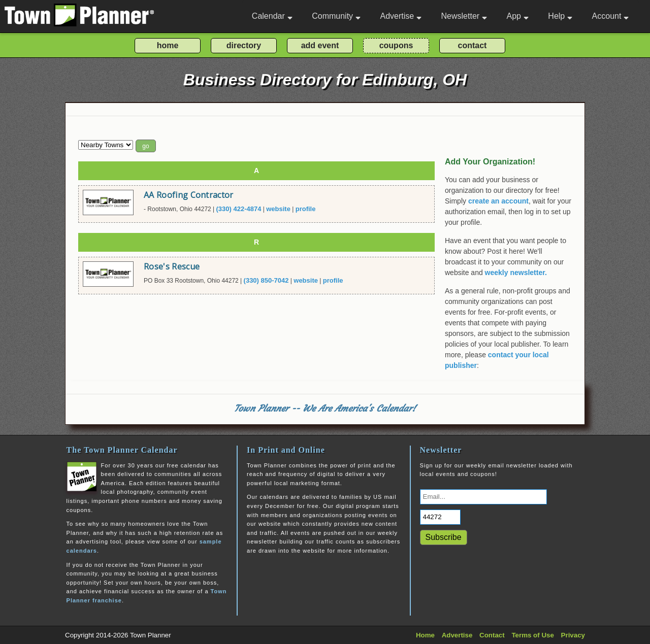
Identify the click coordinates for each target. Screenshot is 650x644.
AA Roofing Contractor (189, 195)
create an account (498, 201)
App (517, 16)
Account (611, 16)
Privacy (573, 635)
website (278, 209)
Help (560, 16)
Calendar (272, 16)
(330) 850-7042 (266, 280)
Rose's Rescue (172, 266)
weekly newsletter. (516, 273)
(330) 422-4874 (239, 209)
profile (306, 209)
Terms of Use (532, 635)
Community (336, 16)
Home (425, 635)
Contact (492, 635)
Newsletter (464, 16)
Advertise (401, 16)
